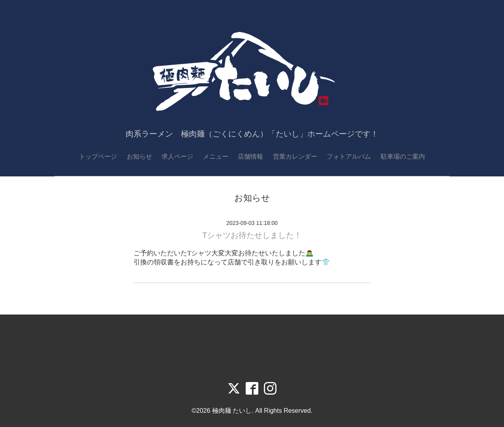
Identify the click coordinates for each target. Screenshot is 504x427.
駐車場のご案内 (403, 156)
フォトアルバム (349, 156)
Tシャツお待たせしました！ (252, 235)
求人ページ (177, 156)
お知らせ (139, 156)
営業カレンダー (295, 156)
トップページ (98, 156)
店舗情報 (250, 156)
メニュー (216, 156)
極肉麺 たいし (232, 411)
